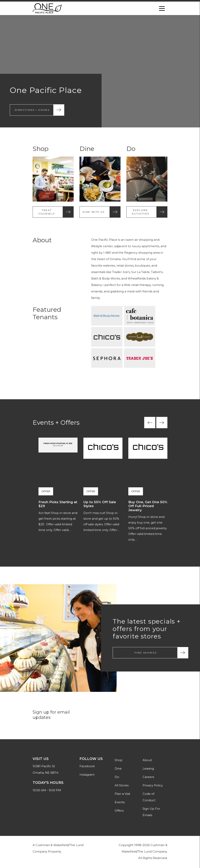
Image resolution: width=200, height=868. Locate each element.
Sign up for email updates (51, 716)
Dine (118, 769)
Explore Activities (140, 212)
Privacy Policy (153, 786)
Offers (119, 812)
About (147, 761)
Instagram (87, 776)
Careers (148, 778)
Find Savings (146, 653)
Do (117, 778)
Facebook (87, 767)
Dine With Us (94, 212)
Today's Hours (48, 784)
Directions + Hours (32, 110)
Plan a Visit (122, 795)
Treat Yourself (47, 212)
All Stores (122, 786)
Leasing (148, 769)
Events (120, 803)
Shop (119, 761)
